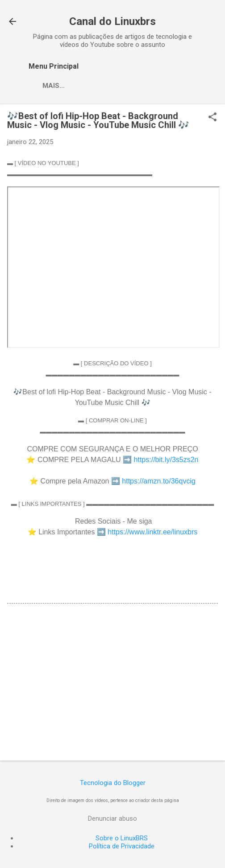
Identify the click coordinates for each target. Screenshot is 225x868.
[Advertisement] (112, 684)
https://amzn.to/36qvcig (159, 481)
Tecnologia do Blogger (113, 783)
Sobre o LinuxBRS (122, 838)
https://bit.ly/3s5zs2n (166, 460)
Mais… (54, 86)
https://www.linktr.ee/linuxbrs (152, 532)
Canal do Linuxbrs (112, 21)
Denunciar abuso (112, 818)
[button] (212, 118)
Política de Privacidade (122, 846)
